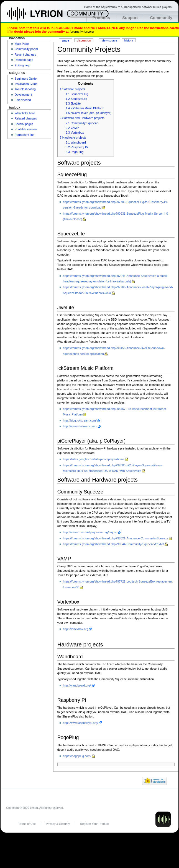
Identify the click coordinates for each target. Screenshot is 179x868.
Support (130, 18)
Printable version (26, 129)
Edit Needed (23, 100)
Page (66, 40)
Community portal (26, 49)
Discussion (84, 40)
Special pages (24, 124)
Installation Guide (26, 84)
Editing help (22, 65)
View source (109, 40)
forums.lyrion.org (82, 31)
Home (41, 16)
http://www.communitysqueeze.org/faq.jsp (90, 532)
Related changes (26, 118)
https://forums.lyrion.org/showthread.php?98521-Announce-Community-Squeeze (116, 538)
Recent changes (25, 54)
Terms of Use (27, 824)
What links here (25, 113)
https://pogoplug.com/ (77, 756)
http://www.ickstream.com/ (80, 426)
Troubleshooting (25, 89)
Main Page (22, 44)
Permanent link (25, 135)
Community (161, 18)
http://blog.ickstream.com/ (80, 420)
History (129, 40)
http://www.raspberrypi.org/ (80, 723)
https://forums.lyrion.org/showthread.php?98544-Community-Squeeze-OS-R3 (113, 544)
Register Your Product (94, 824)
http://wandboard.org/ (77, 685)
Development (23, 95)
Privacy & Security (58, 824)
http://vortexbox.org (76, 629)
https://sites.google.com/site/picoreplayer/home (94, 459)
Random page (24, 60)
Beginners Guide (26, 79)
